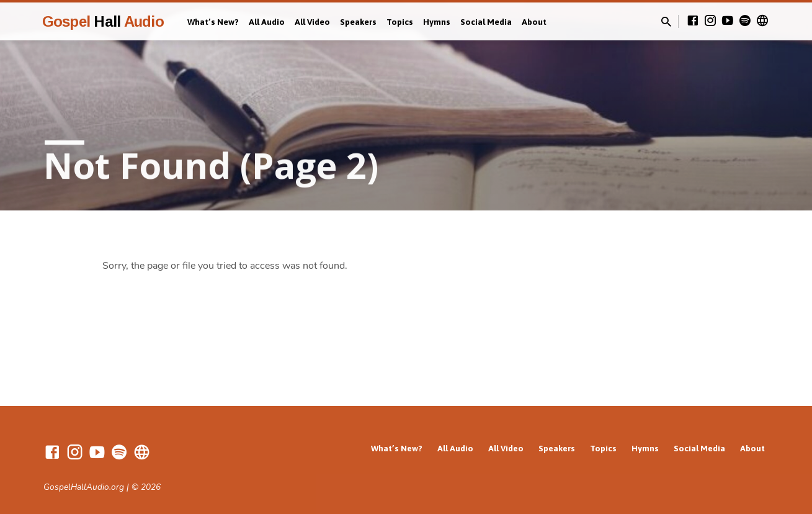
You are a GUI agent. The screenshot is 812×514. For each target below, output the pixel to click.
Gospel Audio (103, 21)
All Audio (267, 22)
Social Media (486, 22)
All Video (312, 22)
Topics (400, 22)
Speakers (358, 22)
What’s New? (213, 22)
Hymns (437, 22)
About (534, 22)
